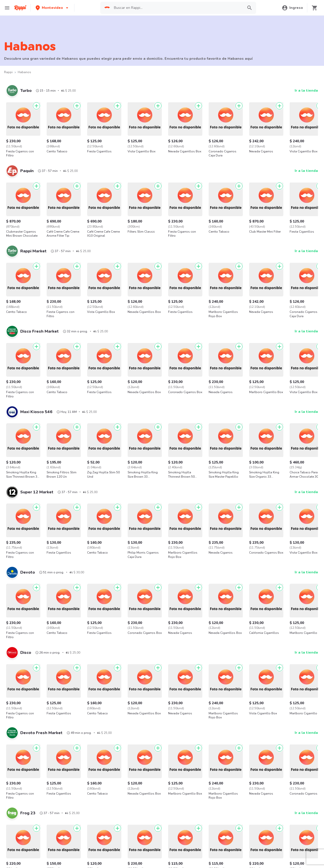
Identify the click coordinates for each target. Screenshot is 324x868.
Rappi (8, 72)
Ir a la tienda (306, 90)
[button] (52, 8)
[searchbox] (177, 8)
